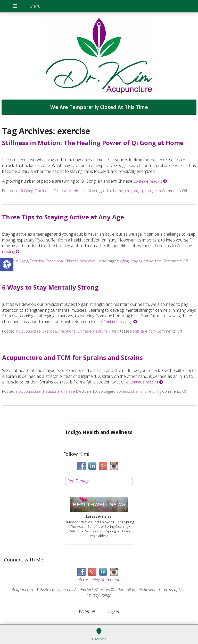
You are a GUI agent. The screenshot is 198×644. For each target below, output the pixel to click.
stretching (153, 391)
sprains (123, 391)
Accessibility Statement (99, 579)
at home (116, 191)
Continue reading (150, 181)
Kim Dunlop (78, 481)
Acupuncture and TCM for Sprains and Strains (72, 357)
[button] (7, 264)
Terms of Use (174, 589)
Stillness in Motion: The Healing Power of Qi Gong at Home (93, 143)
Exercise (37, 261)
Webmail (87, 611)
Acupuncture (30, 331)
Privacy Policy (99, 595)
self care (140, 331)
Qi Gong (26, 191)
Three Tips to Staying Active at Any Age (63, 217)
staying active (142, 261)
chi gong (132, 191)
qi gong (147, 191)
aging (124, 261)
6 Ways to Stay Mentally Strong (50, 287)
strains (137, 391)
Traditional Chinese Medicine (59, 191)
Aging (24, 261)
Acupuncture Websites (31, 589)
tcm (158, 191)
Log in (114, 611)
